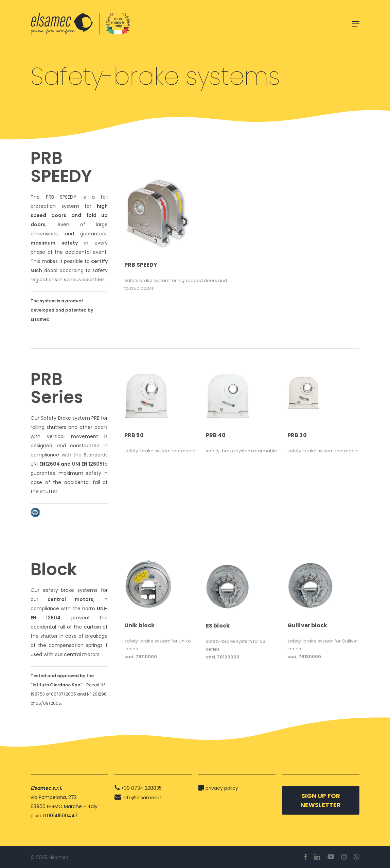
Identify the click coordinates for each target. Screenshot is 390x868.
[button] (356, 24)
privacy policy (222, 788)
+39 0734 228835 (141, 788)
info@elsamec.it (142, 798)
